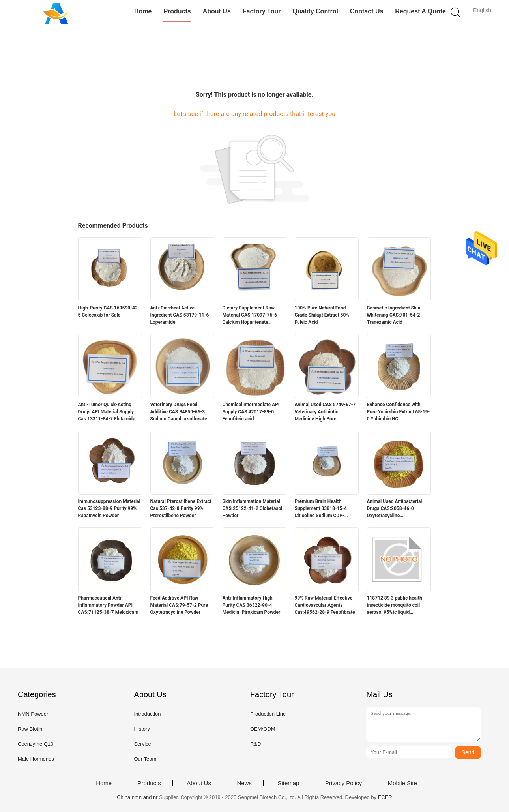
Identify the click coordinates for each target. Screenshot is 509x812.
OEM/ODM (263, 729)
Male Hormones (36, 759)
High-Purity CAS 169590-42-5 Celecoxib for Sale (109, 311)
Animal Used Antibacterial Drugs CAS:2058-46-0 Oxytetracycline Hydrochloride (395, 509)
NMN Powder (33, 714)
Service (142, 744)
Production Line (268, 714)
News (244, 783)
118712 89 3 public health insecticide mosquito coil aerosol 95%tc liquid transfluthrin (395, 606)
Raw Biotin (30, 729)
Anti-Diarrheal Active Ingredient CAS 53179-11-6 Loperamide (180, 315)
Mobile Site (402, 783)
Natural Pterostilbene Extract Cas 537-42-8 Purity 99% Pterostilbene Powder (181, 508)
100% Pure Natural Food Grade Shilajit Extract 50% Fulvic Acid (322, 315)
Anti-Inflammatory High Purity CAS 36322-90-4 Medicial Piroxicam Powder (252, 605)
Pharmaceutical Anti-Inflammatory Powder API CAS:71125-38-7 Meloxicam (108, 605)
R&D (255, 744)
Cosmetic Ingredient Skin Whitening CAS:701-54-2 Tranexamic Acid (394, 315)
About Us (217, 11)
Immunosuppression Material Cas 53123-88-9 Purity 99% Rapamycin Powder (109, 508)
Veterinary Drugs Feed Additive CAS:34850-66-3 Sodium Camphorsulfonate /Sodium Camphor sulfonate (180, 412)
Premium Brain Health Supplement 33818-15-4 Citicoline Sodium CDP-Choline (321, 509)
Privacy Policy (343, 783)
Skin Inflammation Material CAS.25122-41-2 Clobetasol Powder (253, 508)
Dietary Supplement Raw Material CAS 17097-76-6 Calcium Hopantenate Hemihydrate (250, 315)
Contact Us (367, 11)
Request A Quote (420, 11)
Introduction (147, 714)
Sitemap (288, 783)
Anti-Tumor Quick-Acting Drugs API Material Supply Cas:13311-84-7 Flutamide (107, 412)
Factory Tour (262, 11)
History (142, 729)
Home (143, 11)
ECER (385, 797)
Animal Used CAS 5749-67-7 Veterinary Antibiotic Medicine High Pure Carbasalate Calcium (325, 412)
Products (177, 11)
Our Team (145, 759)
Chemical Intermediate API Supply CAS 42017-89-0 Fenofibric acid (251, 412)
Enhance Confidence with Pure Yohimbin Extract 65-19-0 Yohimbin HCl (399, 412)
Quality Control (315, 11)
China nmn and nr (137, 797)
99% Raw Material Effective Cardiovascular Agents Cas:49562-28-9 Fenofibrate (325, 605)
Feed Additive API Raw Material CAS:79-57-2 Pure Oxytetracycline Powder (179, 605)
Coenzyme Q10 (36, 744)
